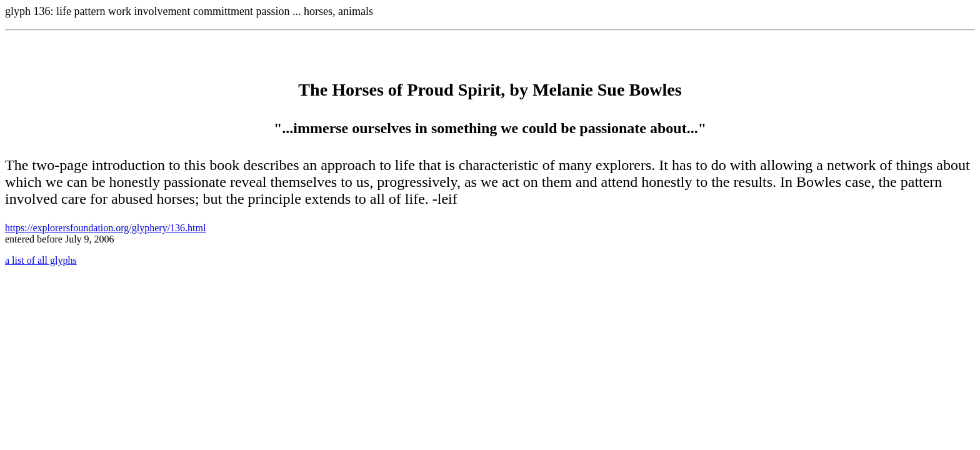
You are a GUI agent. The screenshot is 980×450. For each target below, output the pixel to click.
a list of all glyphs (41, 260)
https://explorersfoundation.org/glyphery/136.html (105, 228)
